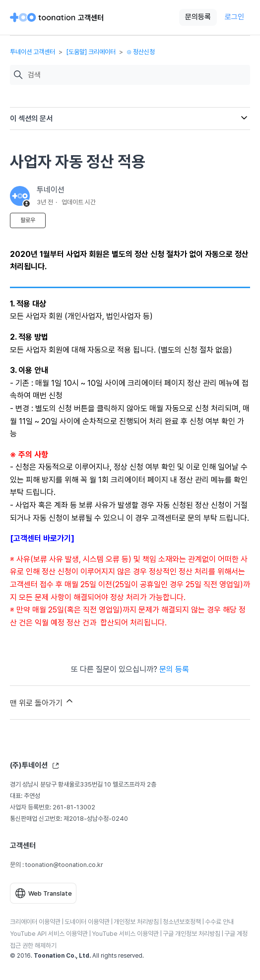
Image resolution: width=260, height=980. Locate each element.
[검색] (136, 75)
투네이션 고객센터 (32, 52)
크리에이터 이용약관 (35, 922)
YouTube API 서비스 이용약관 (49, 934)
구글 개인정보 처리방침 (192, 934)
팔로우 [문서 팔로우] (28, 220)
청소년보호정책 (182, 922)
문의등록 (198, 17)
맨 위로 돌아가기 (42, 702)
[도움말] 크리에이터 (91, 52)
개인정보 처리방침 (136, 922)
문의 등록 (174, 669)
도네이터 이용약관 (87, 922)
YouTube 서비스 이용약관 (125, 934)
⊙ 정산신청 (141, 52)
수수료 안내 (219, 922)
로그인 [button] (234, 17)
